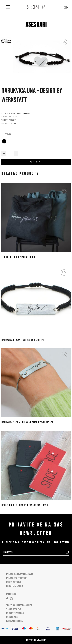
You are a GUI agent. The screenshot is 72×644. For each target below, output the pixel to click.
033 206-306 (12, 617)
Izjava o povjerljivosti (17, 578)
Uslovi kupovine (14, 582)
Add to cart (36, 162)
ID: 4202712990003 (15, 613)
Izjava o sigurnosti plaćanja (20, 575)
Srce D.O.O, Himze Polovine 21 (20, 606)
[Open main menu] (8, 6)
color (8, 134)
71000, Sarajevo (14, 610)
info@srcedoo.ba (14, 621)
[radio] (4, 141)
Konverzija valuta (15, 586)
